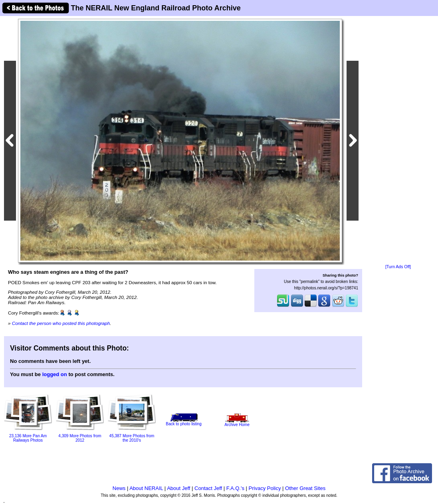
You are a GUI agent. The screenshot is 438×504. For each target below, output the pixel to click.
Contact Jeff (208, 488)
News (119, 488)
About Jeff (178, 488)
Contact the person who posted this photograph (61, 323)
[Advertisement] (398, 141)
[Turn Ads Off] (398, 267)
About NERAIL (146, 488)
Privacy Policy (265, 488)
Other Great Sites (305, 488)
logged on (55, 374)
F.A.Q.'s (235, 488)
